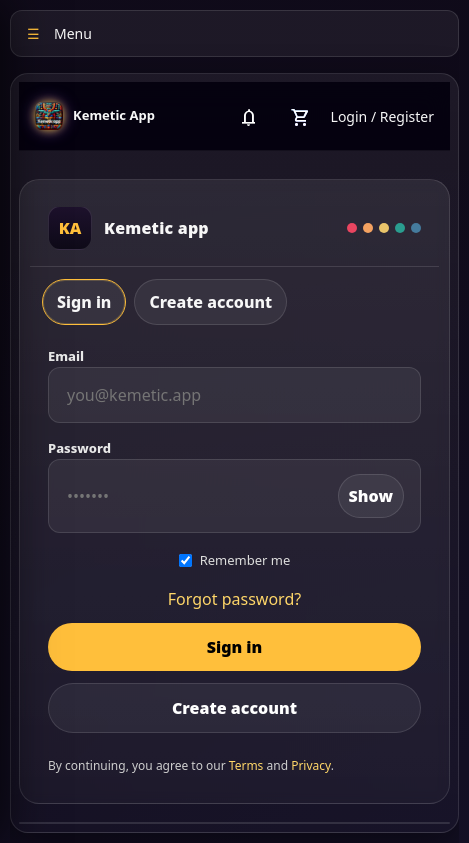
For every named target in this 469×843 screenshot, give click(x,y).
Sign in (84, 302)
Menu (59, 33)
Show (371, 496)
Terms (246, 765)
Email (66, 356)
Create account (210, 302)
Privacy (311, 765)
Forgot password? (234, 599)
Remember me (235, 560)
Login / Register (382, 116)
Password (79, 448)
